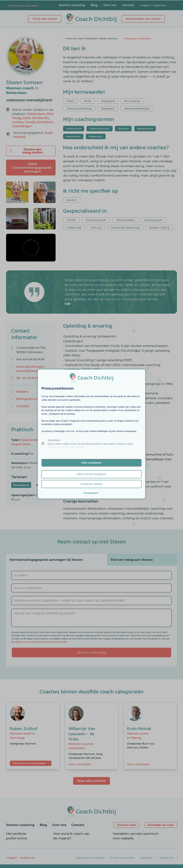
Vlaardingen (22, 126)
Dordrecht (40, 118)
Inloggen (145, 5)
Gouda (30, 122)
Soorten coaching (72, 5)
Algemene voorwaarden (91, 858)
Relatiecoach (96, 136)
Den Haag (17, 738)
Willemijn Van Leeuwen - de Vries (82, 734)
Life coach (123, 129)
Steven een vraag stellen (27, 151)
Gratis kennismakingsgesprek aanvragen (31, 168)
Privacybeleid (90, 493)
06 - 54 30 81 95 (27, 378)
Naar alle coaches (92, 781)
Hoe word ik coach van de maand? (71, 836)
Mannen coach (20, 88)
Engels (16, 444)
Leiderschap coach (99, 129)
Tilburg (136, 738)
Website (22, 392)
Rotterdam (16, 93)
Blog (94, 5)
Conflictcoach (74, 129)
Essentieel (54, 440)
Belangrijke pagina (30, 399)
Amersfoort (77, 748)
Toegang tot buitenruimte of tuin (146, 454)
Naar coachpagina (80, 764)
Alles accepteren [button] (91, 463)
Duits (26, 444)
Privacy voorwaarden (123, 858)
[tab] (57, 560)
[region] (31, 248)
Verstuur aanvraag (92, 652)
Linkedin (23, 406)
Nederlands (29, 440)
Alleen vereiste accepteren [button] (92, 474)
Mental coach (73, 136)
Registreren (160, 5)
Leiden (18, 122)
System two (167, 858)
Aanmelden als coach (143, 19)
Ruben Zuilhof (24, 729)
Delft (26, 118)
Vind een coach (45, 19)
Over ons (110, 5)
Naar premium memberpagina (31, 763)
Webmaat (146, 858)
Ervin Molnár (139, 729)
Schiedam (45, 122)
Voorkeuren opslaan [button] (92, 484)
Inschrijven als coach (24, 6)
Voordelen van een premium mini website (136, 836)
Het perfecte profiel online (17, 836)
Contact (128, 5)
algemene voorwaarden (28, 642)
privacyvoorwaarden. (56, 642)
